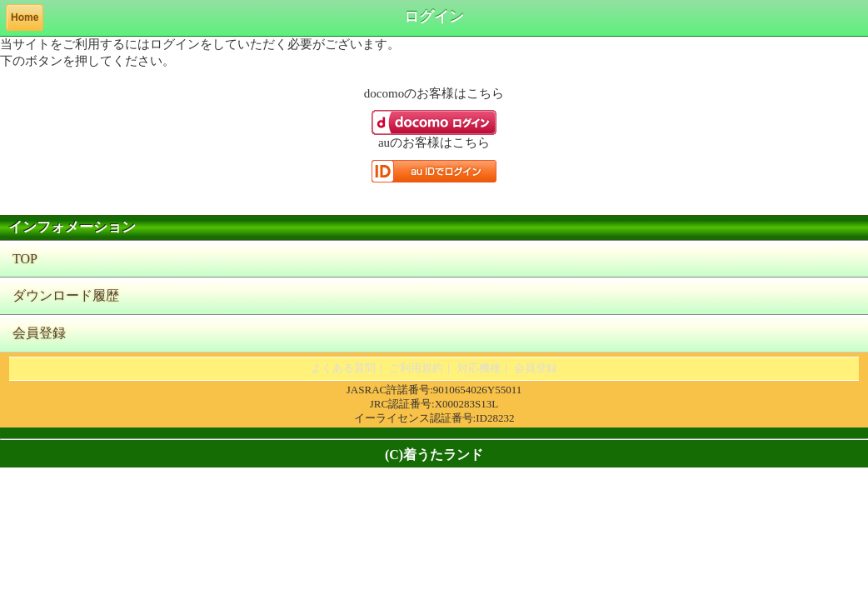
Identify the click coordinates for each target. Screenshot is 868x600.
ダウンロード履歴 (66, 295)
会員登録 (39, 333)
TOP (25, 259)
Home (25, 17)
